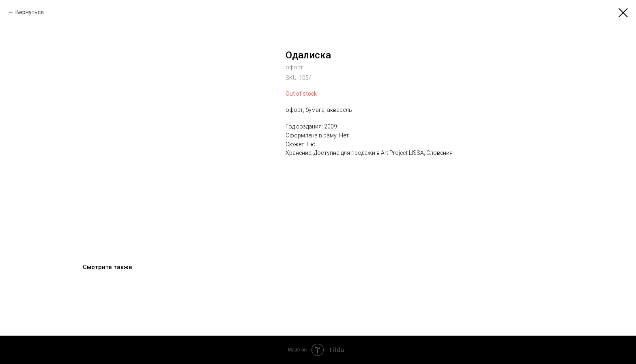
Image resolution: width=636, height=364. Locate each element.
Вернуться (30, 12)
